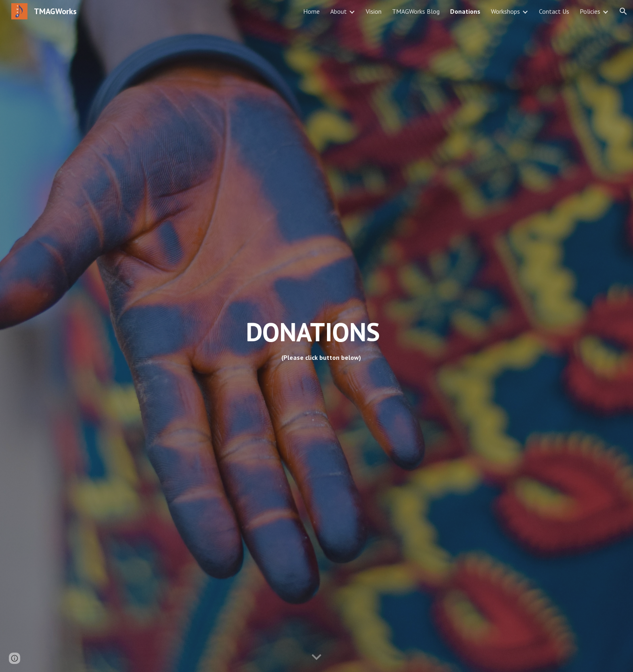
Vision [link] (374, 11)
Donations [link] (465, 11)
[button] (623, 11)
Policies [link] (590, 11)
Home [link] (311, 11)
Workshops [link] (505, 11)
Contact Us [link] (554, 11)
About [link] (339, 11)
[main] (396, 336)
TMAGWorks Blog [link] (416, 11)
